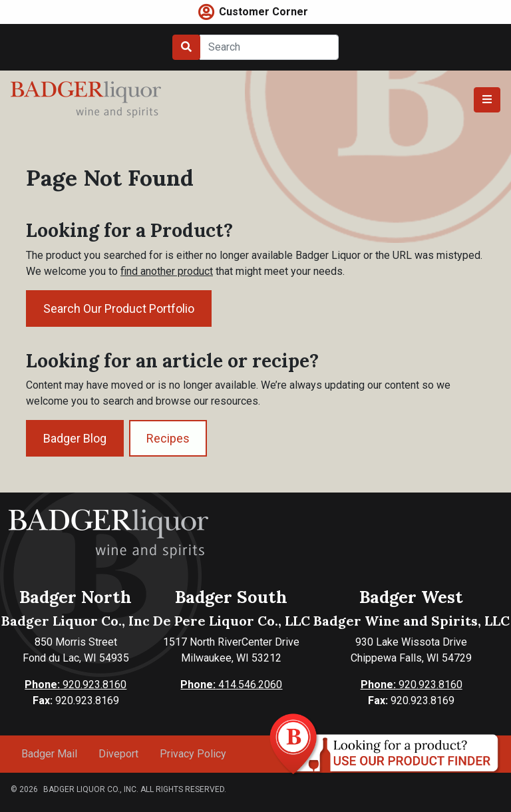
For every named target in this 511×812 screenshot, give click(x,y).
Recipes (168, 438)
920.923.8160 (76, 685)
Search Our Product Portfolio (119, 308)
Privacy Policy (193, 754)
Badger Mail (49, 754)
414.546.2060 (231, 685)
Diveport (118, 754)
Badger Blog (75, 438)
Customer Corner (263, 12)
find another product (167, 271)
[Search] (269, 47)
